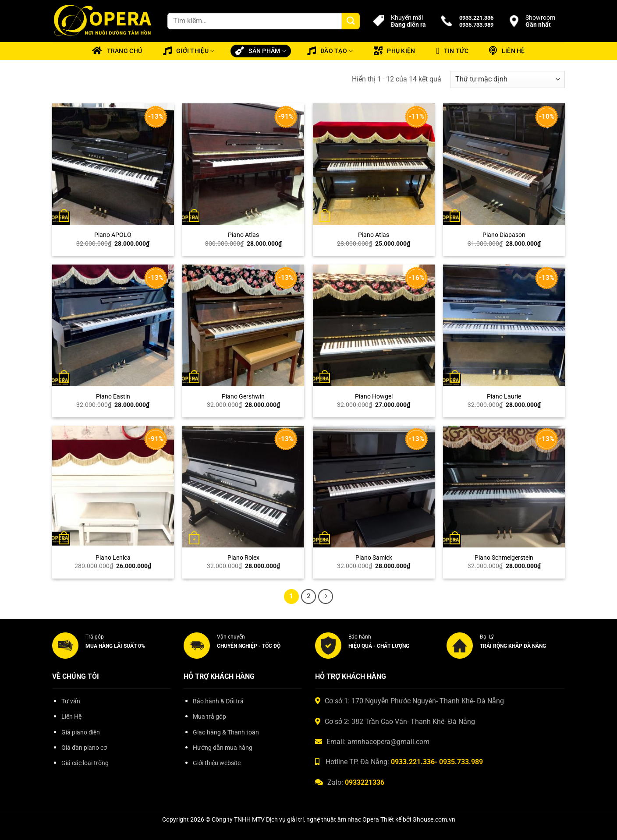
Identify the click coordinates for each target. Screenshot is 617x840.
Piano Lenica (113, 558)
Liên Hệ (71, 717)
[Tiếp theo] (326, 596)
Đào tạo (330, 51)
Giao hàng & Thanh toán (226, 732)
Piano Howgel (374, 397)
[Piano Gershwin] (243, 325)
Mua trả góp (209, 717)
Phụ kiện (395, 51)
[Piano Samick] (374, 487)
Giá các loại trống (85, 763)
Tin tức (452, 51)
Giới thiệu (189, 51)
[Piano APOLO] (113, 164)
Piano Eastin (113, 397)
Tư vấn (71, 701)
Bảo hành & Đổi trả (218, 701)
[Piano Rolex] (243, 487)
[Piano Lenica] (113, 487)
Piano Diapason (504, 235)
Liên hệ (507, 51)
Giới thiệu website (217, 763)
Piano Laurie (504, 397)
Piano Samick (374, 558)
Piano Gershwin (243, 397)
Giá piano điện (81, 732)
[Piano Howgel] (374, 325)
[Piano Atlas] (243, 164)
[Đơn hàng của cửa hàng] (507, 79)
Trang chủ (117, 51)
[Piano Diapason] (504, 164)
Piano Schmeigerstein (504, 558)
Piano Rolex (243, 558)
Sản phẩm (261, 51)
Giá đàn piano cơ (84, 748)
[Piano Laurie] (504, 325)
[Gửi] (351, 21)
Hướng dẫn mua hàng (223, 748)
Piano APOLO (113, 235)
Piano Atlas (243, 235)
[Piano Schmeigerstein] (504, 487)
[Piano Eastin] (113, 325)
